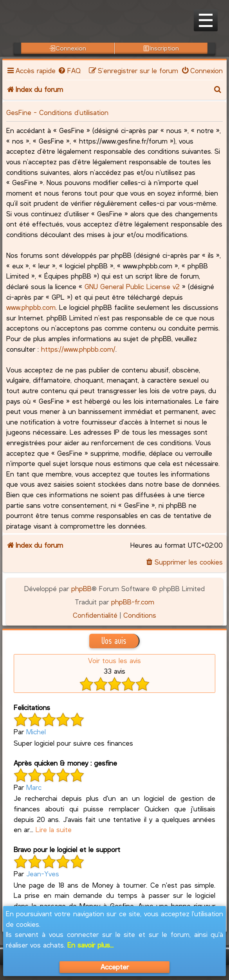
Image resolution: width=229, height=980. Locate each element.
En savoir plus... (90, 945)
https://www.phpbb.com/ (78, 349)
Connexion (68, 48)
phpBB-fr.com (133, 602)
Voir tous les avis (114, 660)
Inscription (161, 48)
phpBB (81, 588)
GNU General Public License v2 (132, 286)
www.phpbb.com (31, 307)
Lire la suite (54, 829)
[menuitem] (69, 70)
